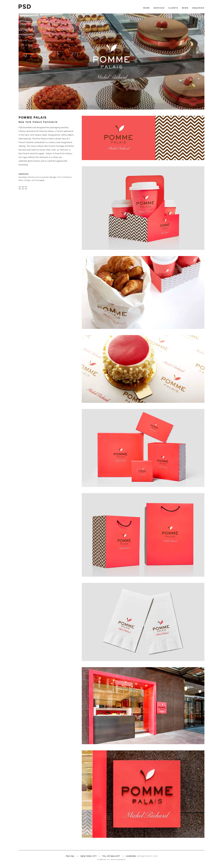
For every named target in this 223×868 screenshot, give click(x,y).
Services (159, 8)
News (185, 8)
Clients (173, 8)
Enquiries (198, 8)
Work (146, 8)
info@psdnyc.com (147, 856)
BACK (23, 189)
